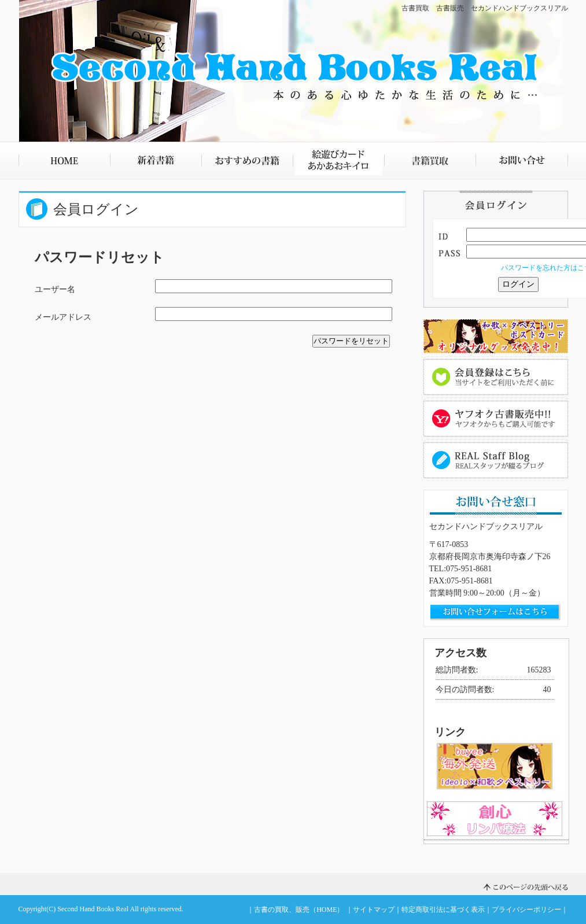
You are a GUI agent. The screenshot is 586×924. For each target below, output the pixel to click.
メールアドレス (63, 317)
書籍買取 (430, 160)
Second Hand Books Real (93, 909)
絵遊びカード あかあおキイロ (338, 160)
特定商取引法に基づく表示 (443, 910)
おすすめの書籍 (247, 160)
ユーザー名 (55, 289)
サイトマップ (374, 910)
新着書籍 (156, 160)
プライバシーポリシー (526, 910)
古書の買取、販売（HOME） (299, 910)
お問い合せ (522, 160)
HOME (64, 160)
